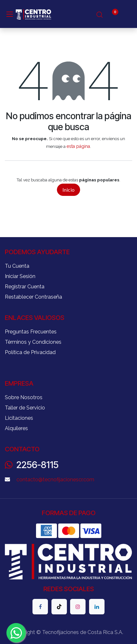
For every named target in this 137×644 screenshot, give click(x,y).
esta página (78, 146)
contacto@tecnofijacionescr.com (55, 480)
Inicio (68, 190)
